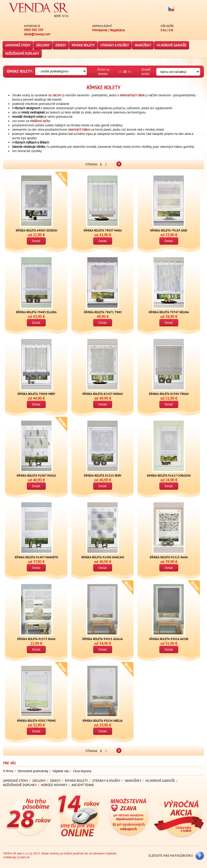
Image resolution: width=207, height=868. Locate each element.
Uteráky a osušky (115, 45)
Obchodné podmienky (33, 771)
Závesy (61, 45)
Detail (36, 241)
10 (120, 72)
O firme (8, 771)
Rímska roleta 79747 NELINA (169, 312)
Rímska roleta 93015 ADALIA (102, 639)
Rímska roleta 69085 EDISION (36, 230)
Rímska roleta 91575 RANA (36, 639)
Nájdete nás (61, 771)
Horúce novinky (54, 785)
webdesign (10, 857)
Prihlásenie (100, 30)
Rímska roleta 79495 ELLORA (36, 312)
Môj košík (167, 26)
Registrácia (117, 30)
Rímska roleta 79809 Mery (36, 394)
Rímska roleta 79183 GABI (169, 230)
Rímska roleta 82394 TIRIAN (169, 394)
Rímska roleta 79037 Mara (103, 230)
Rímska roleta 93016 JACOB (169, 639)
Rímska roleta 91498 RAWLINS (103, 557)
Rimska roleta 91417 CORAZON (169, 475)
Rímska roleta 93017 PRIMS (36, 721)
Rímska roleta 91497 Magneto (36, 557)
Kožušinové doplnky (22, 54)
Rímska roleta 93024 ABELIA (102, 721)
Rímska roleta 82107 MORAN (102, 394)
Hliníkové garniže (172, 45)
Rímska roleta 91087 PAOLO (36, 475)
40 (130, 72)
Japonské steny (18, 45)
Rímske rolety (83, 45)
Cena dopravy (82, 771)
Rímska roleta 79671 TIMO (103, 312)
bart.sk (25, 857)
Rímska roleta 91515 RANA (169, 557)
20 (125, 72)
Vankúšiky (143, 45)
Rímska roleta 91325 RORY (103, 475)
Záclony (43, 45)
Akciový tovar (83, 785)
